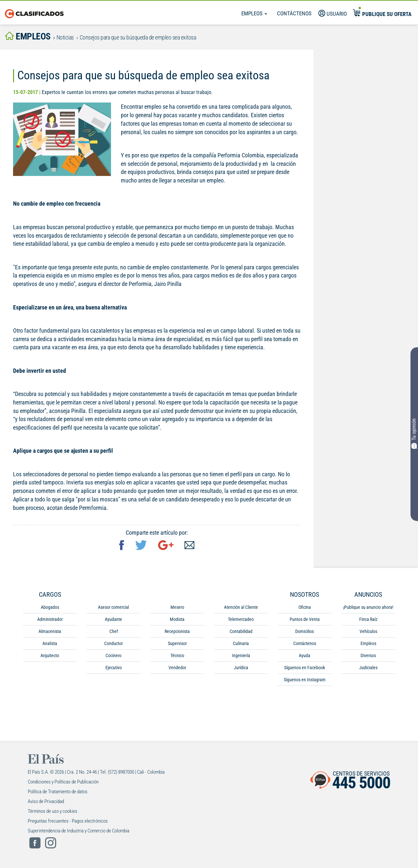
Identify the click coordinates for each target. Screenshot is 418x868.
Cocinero (113, 655)
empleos (28, 36)
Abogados (50, 607)
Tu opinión (414, 433)
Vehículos (368, 631)
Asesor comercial (113, 607)
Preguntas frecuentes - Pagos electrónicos (68, 821)
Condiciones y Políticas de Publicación (63, 782)
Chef (114, 631)
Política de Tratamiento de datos (58, 792)
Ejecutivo (114, 668)
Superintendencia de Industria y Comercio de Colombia (79, 831)
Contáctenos (294, 13)
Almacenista (50, 631)
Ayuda (305, 655)
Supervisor (177, 643)
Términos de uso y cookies (53, 811)
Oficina (305, 607)
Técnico (177, 655)
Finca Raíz (368, 619)
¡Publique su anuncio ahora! (368, 607)
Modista (177, 619)
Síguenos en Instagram (305, 680)
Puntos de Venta (305, 619)
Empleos (254, 13)
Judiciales (368, 668)
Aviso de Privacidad (46, 801)
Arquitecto (50, 655)
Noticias (65, 37)
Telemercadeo (241, 619)
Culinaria (241, 643)
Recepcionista (177, 631)
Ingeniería (241, 655)
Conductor (113, 643)
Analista (50, 643)
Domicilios (305, 631)
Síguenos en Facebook (305, 668)
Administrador (50, 619)
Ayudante (113, 619)
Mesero (177, 607)
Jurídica (241, 668)
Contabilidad (241, 631)
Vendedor (177, 668)
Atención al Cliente (241, 607)
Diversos (368, 655)
